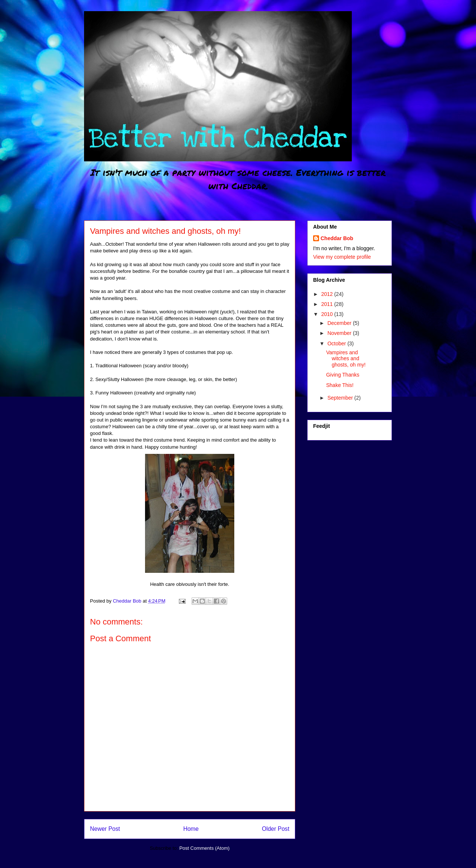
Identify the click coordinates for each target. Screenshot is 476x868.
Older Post (276, 829)
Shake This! (340, 385)
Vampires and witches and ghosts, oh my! (346, 359)
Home (191, 829)
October (337, 343)
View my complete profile (342, 257)
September (341, 398)
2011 (328, 304)
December (340, 323)
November (340, 333)
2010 (328, 314)
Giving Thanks (343, 375)
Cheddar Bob (337, 238)
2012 (328, 294)
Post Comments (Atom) (204, 848)
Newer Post (105, 829)
